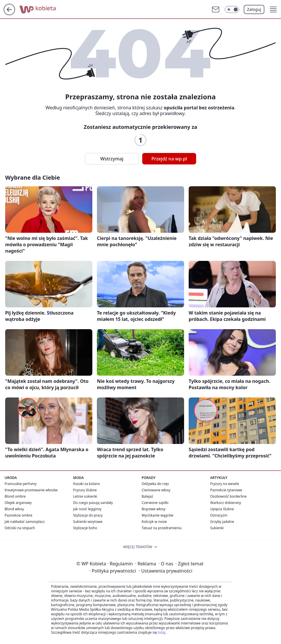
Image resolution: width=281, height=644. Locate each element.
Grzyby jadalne (222, 522)
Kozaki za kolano (86, 484)
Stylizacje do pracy (88, 515)
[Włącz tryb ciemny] (232, 9)
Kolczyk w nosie (154, 522)
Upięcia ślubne (222, 509)
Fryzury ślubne (85, 490)
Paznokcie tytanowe (226, 490)
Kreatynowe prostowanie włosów (31, 490)
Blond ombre (15, 496)
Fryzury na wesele (225, 484)
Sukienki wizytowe (88, 522)
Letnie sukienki (85, 496)
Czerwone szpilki (155, 503)
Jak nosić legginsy (87, 509)
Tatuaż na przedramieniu (162, 528)
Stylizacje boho (85, 528)
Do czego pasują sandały (93, 503)
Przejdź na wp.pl (169, 159)
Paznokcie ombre (18, 515)
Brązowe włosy (154, 509)
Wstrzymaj (112, 159)
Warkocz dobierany (226, 503)
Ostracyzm (219, 515)
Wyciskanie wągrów (157, 515)
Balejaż (147, 496)
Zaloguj (254, 9)
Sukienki (217, 528)
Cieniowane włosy (156, 490)
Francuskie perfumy (21, 484)
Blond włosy (14, 509)
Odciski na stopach (20, 528)
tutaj (161, 632)
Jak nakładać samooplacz (25, 522)
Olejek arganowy (18, 503)
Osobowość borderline (228, 496)
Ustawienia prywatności (165, 571)
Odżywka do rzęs (155, 484)
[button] (273, 9)
